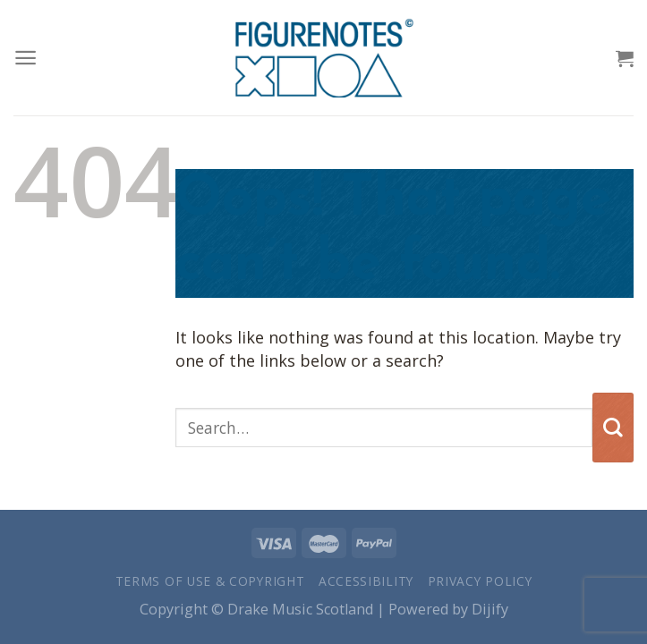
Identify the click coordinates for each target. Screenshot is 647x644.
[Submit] (613, 427)
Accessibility (366, 581)
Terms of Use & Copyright (210, 581)
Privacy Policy (480, 581)
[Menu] (26, 58)
